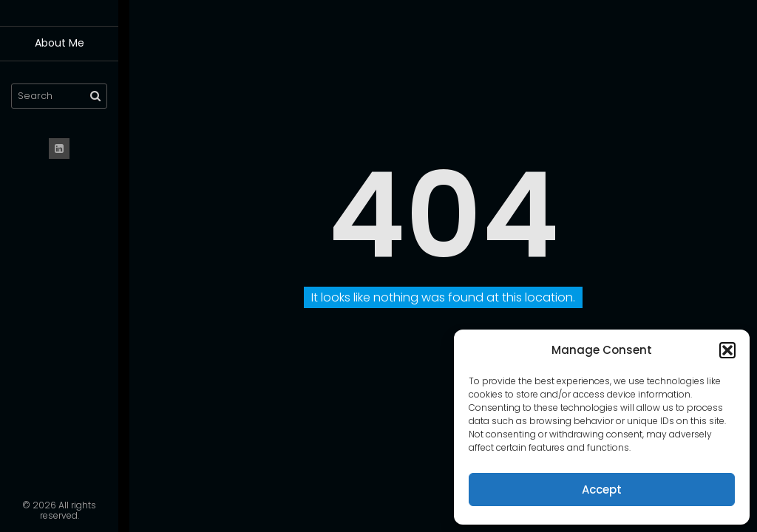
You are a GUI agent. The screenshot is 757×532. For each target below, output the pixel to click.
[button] (727, 350)
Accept (602, 490)
